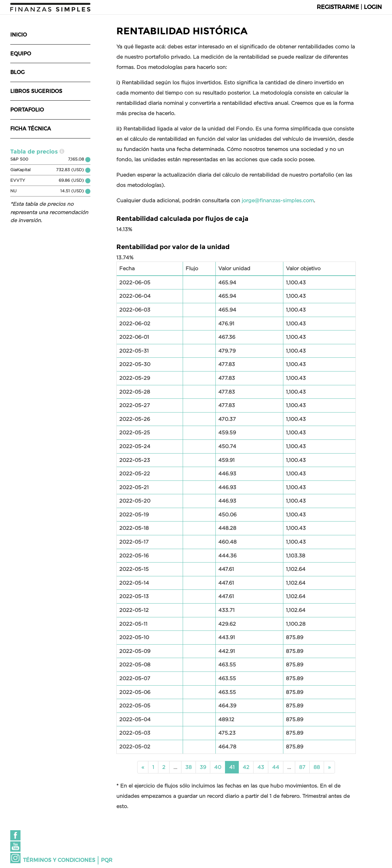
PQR (107, 860)
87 (302, 767)
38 (188, 767)
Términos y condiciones (59, 860)
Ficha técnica (31, 129)
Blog (17, 72)
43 (261, 767)
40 (218, 767)
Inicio (19, 35)
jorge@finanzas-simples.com (278, 200)
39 (203, 767)
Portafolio (27, 110)
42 (246, 767)
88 (317, 767)
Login (373, 7)
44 (276, 767)
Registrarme (338, 7)
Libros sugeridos (36, 91)
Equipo (21, 54)
